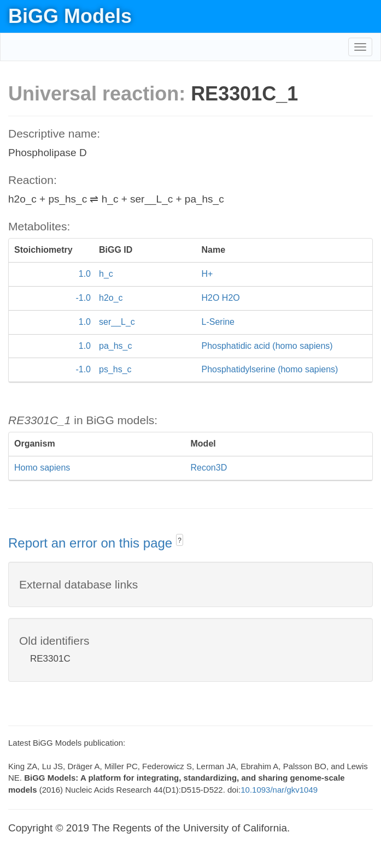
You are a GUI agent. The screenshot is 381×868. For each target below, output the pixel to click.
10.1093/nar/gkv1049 (279, 790)
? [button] (180, 540)
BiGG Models (70, 16)
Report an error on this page (92, 543)
